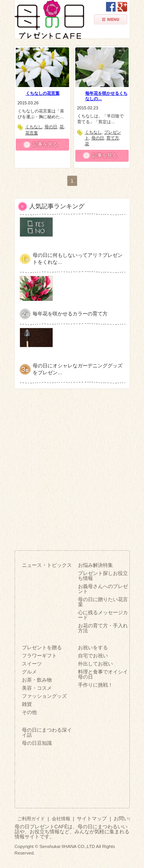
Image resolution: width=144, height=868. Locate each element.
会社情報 (61, 819)
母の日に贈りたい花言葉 (103, 602)
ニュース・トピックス (47, 565)
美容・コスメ (37, 688)
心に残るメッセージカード (103, 615)
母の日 (51, 127)
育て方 (113, 138)
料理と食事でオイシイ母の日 (103, 674)
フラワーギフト (39, 656)
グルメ (29, 672)
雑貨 (27, 704)
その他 (29, 712)
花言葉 (32, 133)
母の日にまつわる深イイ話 (47, 732)
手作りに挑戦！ (95, 685)
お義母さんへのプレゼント (103, 589)
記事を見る (45, 144)
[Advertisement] (72, 467)
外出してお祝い (95, 664)
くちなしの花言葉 (43, 93)
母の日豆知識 (37, 743)
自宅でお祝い (93, 656)
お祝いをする (93, 648)
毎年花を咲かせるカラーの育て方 (70, 314)
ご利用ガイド (31, 819)
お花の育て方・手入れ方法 (103, 628)
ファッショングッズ (44, 696)
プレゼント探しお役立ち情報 (103, 576)
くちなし (34, 127)
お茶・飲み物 (37, 680)
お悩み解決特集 (95, 565)
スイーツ (32, 664)
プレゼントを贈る (42, 648)
